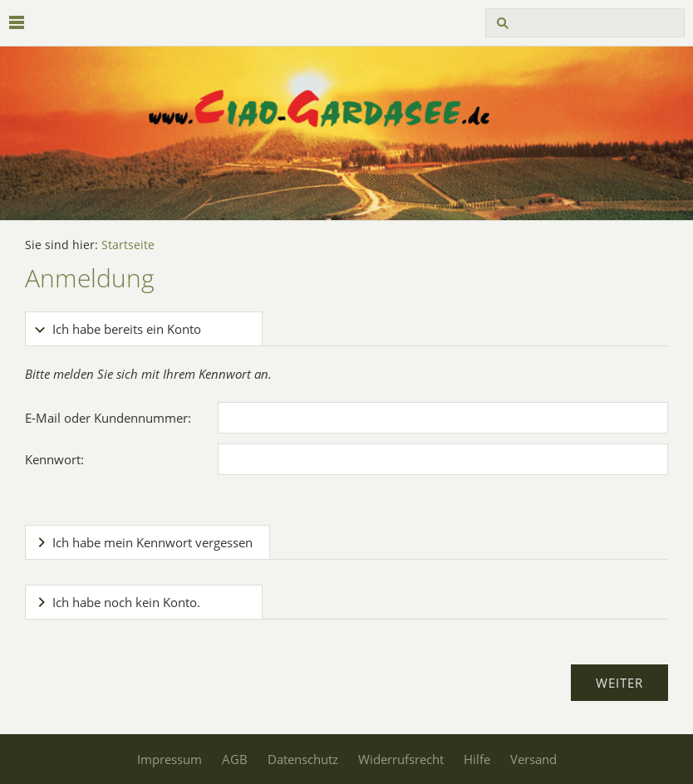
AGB (235, 759)
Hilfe (477, 759)
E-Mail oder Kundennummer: (108, 418)
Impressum (170, 759)
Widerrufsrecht (401, 759)
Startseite (128, 245)
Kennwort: (54, 459)
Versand (533, 759)
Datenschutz (303, 759)
